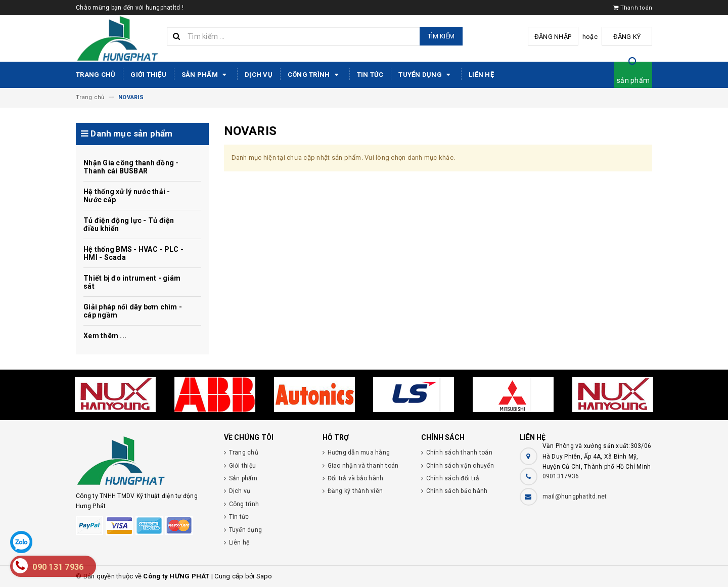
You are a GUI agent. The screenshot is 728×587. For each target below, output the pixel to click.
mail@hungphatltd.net (575, 496)
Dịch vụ (259, 75)
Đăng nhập (553, 37)
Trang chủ (96, 75)
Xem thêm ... (105, 336)
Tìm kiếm (441, 36)
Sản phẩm (206, 75)
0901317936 (561, 476)
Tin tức (370, 75)
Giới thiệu (148, 75)
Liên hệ (481, 75)
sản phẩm (633, 80)
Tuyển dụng (426, 75)
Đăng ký (627, 37)
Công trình (315, 75)
